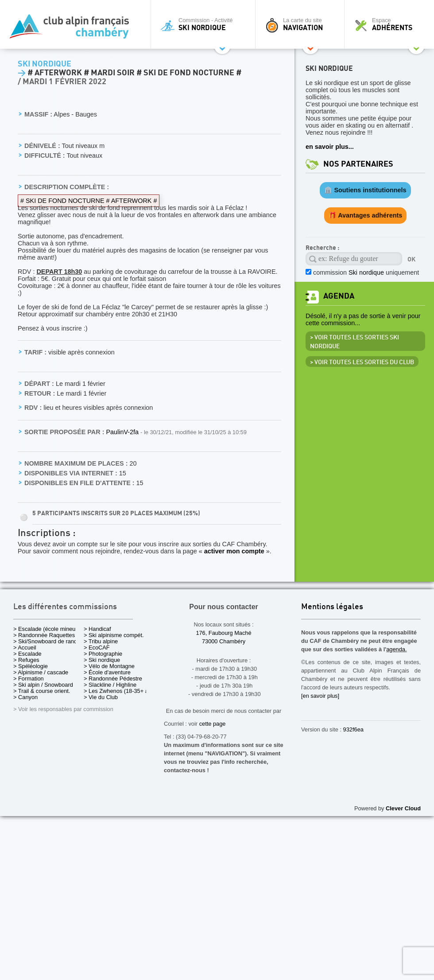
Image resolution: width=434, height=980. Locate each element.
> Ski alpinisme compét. (114, 635)
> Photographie (103, 654)
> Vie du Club (101, 697)
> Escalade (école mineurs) (48, 629)
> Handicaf (97, 629)
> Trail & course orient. (42, 691)
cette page (213, 724)
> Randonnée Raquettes (44, 635)
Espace (391, 24)
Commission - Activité (205, 24)
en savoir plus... (330, 147)
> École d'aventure (107, 672)
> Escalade (27, 654)
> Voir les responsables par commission (63, 709)
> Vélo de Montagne (109, 666)
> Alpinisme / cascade (41, 672)
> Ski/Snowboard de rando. (48, 641)
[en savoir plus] (320, 696)
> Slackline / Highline (110, 685)
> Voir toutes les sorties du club (362, 362)
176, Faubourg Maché (223, 633)
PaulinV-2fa (123, 432)
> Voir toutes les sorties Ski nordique (355, 342)
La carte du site (302, 24)
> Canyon (25, 697)
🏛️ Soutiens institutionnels (365, 190)
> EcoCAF (97, 647)
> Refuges (26, 660)
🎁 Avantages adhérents (366, 215)
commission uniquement (366, 272)
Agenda (339, 296)
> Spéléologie (31, 666)
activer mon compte (234, 551)
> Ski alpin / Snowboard (43, 685)
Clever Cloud (403, 808)
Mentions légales (332, 607)
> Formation (29, 679)
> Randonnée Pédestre (113, 679)
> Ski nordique (102, 660)
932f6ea (353, 729)
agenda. (396, 649)
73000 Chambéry (224, 641)
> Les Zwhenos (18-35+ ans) (120, 691)
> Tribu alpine (101, 641)
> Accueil (25, 647)
